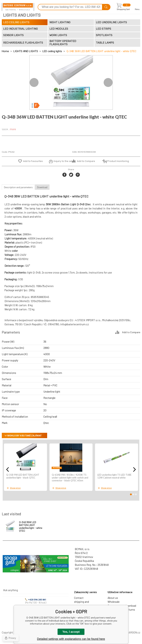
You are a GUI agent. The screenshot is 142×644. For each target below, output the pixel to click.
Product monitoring (116, 161)
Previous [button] (34, 82)
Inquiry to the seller (62, 161)
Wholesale (114, 602)
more (13, 129)
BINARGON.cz (132, 632)
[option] (71, 82)
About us (113, 598)
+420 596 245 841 (36, 600)
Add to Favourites (33, 161)
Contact (79, 598)
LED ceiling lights (52, 51)
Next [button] (108, 82)
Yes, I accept (71, 632)
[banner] (18, 7)
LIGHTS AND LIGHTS (26, 51)
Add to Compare (86, 161)
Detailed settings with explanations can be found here (71, 639)
